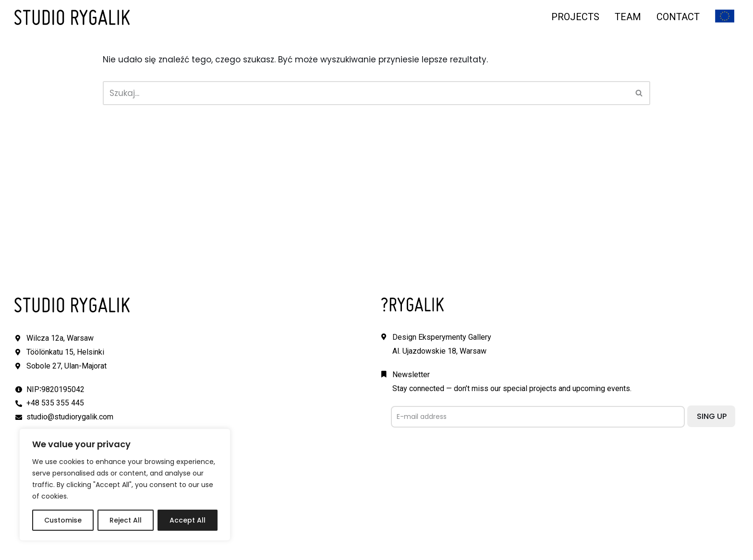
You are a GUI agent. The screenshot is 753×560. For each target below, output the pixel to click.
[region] (125, 485)
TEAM (628, 17)
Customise (63, 520)
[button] (639, 93)
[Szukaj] (366, 93)
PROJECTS (575, 17)
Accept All (188, 520)
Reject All (126, 520)
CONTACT (678, 17)
